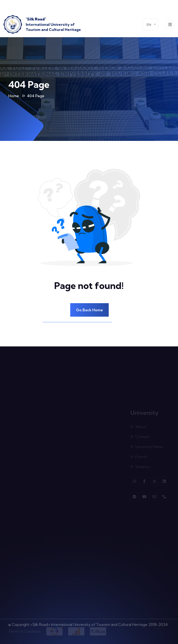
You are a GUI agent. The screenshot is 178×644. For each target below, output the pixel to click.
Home (14, 96)
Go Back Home (89, 310)
